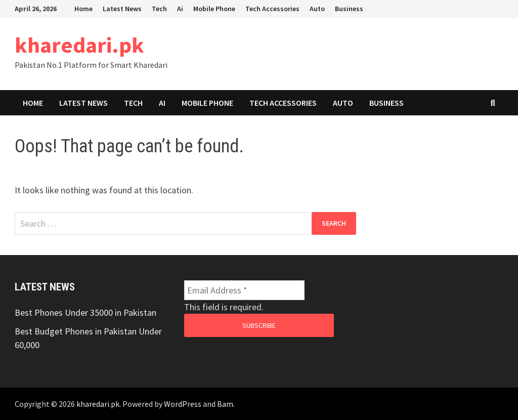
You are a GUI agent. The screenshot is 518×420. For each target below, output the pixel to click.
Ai (180, 9)
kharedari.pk (79, 45)
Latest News (122, 9)
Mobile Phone (214, 9)
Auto (317, 9)
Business (349, 9)
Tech (159, 9)
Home (83, 9)
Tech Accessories (272, 9)
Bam (225, 404)
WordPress (183, 404)
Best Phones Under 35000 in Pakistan (85, 312)
